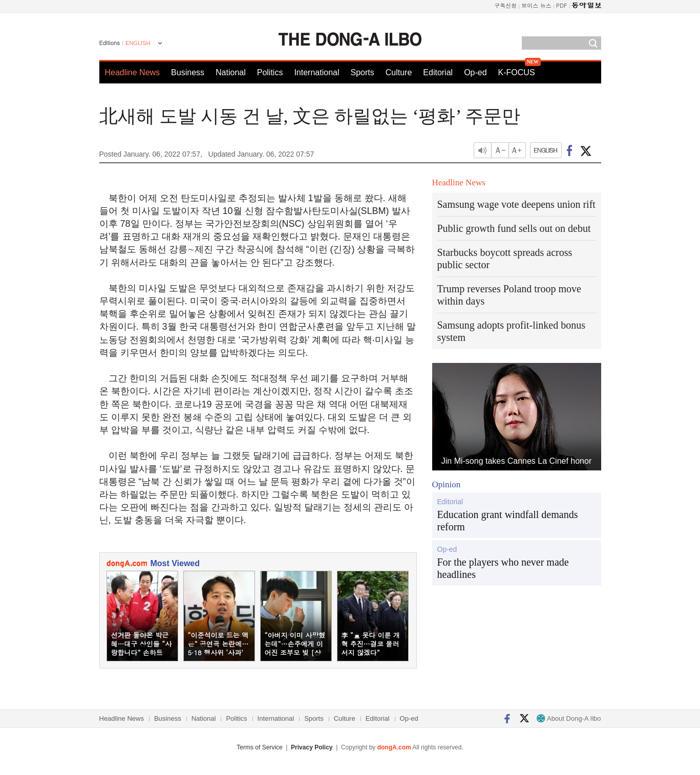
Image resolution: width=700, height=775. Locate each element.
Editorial (438, 72)
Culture (399, 72)
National (231, 72)
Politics (270, 72)
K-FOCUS (517, 72)
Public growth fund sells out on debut (514, 228)
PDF (562, 5)
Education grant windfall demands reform (508, 521)
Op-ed (475, 72)
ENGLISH (138, 43)
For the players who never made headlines (503, 568)
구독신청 (505, 5)
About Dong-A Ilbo (569, 718)
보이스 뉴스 (536, 5)
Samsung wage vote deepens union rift (516, 204)
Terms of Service (259, 747)
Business (188, 72)
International (316, 72)
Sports (362, 72)
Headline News (133, 72)
